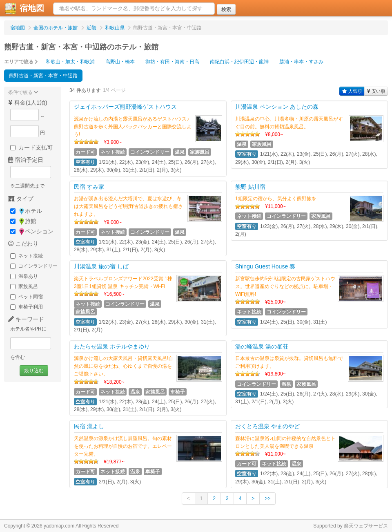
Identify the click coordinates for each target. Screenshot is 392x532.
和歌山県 (115, 28)
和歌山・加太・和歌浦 (70, 62)
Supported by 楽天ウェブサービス (351, 526)
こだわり (23, 244)
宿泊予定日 (26, 160)
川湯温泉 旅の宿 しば (101, 266)
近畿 (91, 28)
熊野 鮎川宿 (250, 187)
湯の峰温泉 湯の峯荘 (262, 346)
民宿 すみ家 (89, 187)
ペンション (32, 231)
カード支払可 (31, 148)
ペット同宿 (27, 297)
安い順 (376, 91)
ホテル (26, 211)
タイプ (21, 199)
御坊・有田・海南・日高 (172, 62)
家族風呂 (24, 286)
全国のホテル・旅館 (56, 28)
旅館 (23, 221)
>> (267, 498)
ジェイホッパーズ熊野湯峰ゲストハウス (125, 107)
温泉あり (24, 276)
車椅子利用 (27, 307)
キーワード (26, 319)
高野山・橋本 (120, 62)
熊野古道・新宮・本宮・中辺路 (43, 76)
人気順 (352, 91)
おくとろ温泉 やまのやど (267, 426)
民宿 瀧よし (89, 426)
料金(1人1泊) (28, 103)
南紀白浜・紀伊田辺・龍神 (239, 62)
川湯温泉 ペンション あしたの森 (277, 107)
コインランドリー (34, 266)
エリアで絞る (21, 62)
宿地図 (18, 28)
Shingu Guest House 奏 (265, 266)
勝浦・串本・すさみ (301, 62)
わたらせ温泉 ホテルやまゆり (112, 346)
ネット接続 (27, 256)
